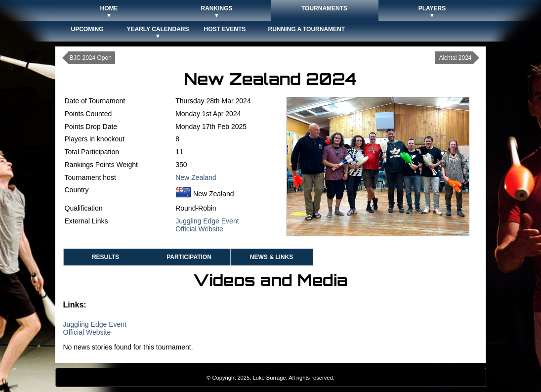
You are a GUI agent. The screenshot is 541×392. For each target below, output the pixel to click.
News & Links (271, 257)
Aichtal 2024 (455, 58)
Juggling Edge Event (207, 221)
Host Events (225, 29)
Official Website (199, 229)
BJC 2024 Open (91, 58)
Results (105, 257)
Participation (189, 257)
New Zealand (196, 177)
